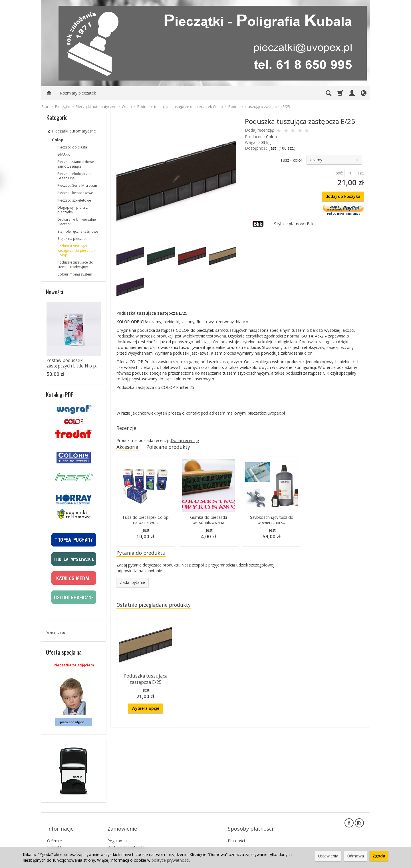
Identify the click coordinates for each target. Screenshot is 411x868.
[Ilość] (350, 173)
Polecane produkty (175, 448)
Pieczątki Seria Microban (77, 185)
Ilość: (338, 173)
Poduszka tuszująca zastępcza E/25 (146, 681)
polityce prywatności (170, 860)
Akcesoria (129, 448)
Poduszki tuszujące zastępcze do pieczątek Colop (76, 251)
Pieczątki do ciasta (72, 147)
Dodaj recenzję (185, 441)
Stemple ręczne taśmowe (78, 231)
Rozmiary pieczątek (78, 93)
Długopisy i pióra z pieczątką (72, 210)
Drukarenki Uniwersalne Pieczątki (77, 222)
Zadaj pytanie (132, 585)
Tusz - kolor (291, 160)
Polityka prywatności (126, 839)
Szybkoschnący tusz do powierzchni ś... (272, 522)
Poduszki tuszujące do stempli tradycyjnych (75, 265)
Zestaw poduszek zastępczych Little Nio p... (72, 363)
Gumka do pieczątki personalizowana (208, 522)
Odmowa (355, 856)
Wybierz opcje (145, 710)
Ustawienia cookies (65, 846)
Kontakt (54, 839)
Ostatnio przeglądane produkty (158, 608)
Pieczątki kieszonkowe (75, 193)
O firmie (55, 833)
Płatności (236, 833)
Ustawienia (328, 856)
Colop (271, 137)
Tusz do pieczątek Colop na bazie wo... (145, 522)
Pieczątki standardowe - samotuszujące (77, 164)
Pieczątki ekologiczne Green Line (74, 176)
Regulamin (117, 833)
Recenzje (128, 428)
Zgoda (379, 856)
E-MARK (64, 154)
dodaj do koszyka (343, 196)
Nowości (55, 292)
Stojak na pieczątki (72, 239)
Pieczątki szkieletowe (74, 200)
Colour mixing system (75, 274)
